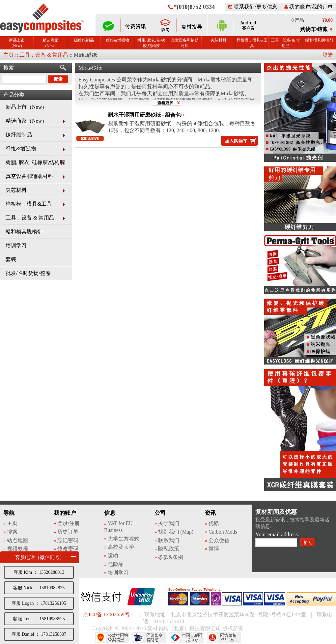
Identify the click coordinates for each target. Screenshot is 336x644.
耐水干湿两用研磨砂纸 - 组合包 (144, 115)
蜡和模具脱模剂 (319, 40)
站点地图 (17, 540)
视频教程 (17, 549)
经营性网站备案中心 (112, 637)
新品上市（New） (17, 43)
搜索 (9, 68)
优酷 (214, 523)
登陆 (327, 55)
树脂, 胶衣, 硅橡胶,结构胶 (151, 43)
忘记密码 (68, 540)
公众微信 (219, 540)
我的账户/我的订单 (308, 7)
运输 (113, 556)
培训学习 (16, 245)
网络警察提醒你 (149, 637)
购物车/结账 (314, 29)
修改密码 (68, 549)
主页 (9, 55)
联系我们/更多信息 (253, 7)
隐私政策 (169, 549)
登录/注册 (69, 523)
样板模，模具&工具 (252, 43)
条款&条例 (171, 557)
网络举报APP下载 (224, 637)
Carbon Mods (223, 532)
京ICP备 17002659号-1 (109, 615)
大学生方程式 (123, 539)
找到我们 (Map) (176, 532)
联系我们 (169, 540)
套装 (11, 259)
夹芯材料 (218, 40)
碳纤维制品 (84, 40)
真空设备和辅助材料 (185, 43)
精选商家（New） (50, 43)
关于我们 (169, 523)
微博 (214, 549)
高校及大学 (121, 547)
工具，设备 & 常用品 (285, 43)
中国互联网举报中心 (187, 637)
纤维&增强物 (117, 40)
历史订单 (68, 532)
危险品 (116, 564)
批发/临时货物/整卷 (28, 273)
